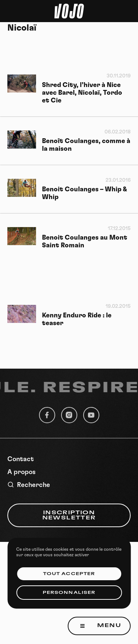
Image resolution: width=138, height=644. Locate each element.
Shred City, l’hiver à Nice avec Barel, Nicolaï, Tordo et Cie (82, 93)
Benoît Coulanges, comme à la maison (86, 145)
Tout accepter (69, 574)
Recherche (29, 485)
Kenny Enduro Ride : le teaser (77, 319)
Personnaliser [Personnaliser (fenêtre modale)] (69, 593)
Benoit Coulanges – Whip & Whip (84, 193)
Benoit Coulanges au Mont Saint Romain (85, 242)
